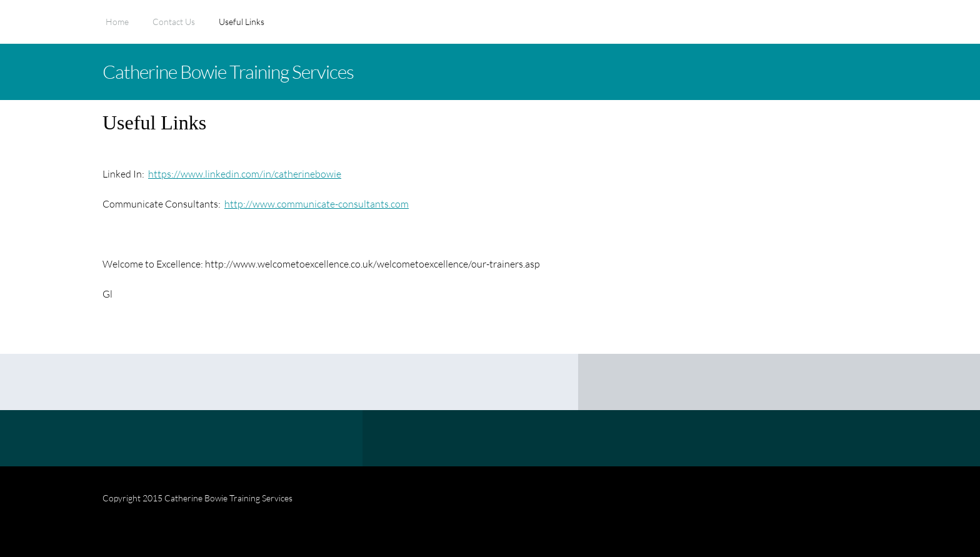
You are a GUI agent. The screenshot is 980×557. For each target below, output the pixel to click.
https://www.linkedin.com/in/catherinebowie (245, 173)
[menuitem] (117, 28)
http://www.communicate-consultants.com (317, 203)
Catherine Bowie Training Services (228, 71)
